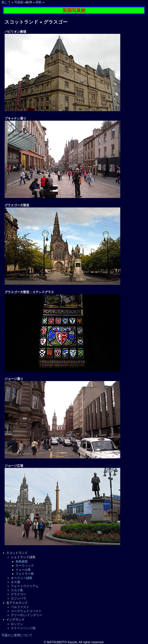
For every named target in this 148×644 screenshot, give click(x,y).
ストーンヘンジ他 (23, 628)
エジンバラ (18, 598)
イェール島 (23, 570)
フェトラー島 (25, 574)
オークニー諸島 (22, 578)
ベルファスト (20, 607)
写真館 (19, 2)
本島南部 (22, 562)
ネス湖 (15, 582)
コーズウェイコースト (26, 611)
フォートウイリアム (25, 586)
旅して (6, 2)
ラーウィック (25, 566)
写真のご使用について (17, 635)
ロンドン (17, 624)
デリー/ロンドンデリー (27, 615)
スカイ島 (17, 590)
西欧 (39, 2)
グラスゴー (18, 594)
